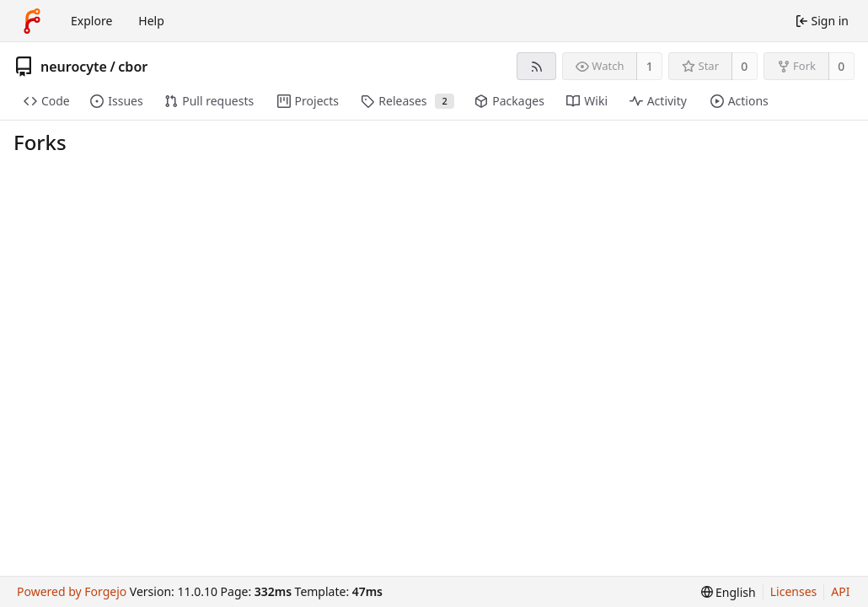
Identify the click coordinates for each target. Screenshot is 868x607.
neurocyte (74, 67)
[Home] (32, 21)
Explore (91, 21)
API (840, 591)
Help (151, 21)
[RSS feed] (536, 66)
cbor (133, 67)
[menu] (729, 592)
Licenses (794, 591)
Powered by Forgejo (72, 591)
